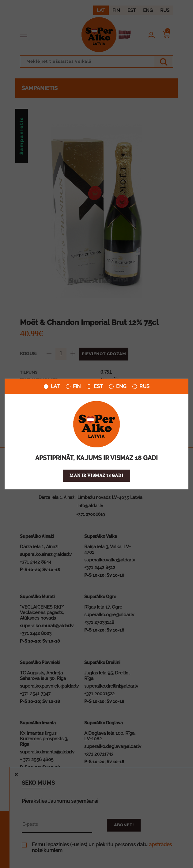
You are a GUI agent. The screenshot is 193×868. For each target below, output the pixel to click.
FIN (73, 387)
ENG (118, 387)
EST (95, 387)
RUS (141, 387)
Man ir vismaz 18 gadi (96, 476)
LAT (52, 387)
